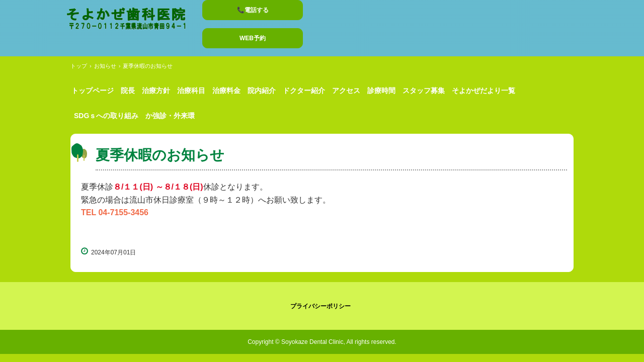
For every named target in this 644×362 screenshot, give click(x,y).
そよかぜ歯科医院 (131, 20)
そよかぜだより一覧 (484, 90)
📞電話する (253, 10)
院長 (128, 90)
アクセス (346, 90)
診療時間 (381, 90)
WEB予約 (253, 38)
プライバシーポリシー (320, 306)
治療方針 (156, 90)
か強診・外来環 (170, 116)
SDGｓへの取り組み (106, 116)
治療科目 (191, 90)
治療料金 (226, 90)
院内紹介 (262, 90)
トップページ (93, 90)
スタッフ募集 (424, 90)
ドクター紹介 (304, 90)
